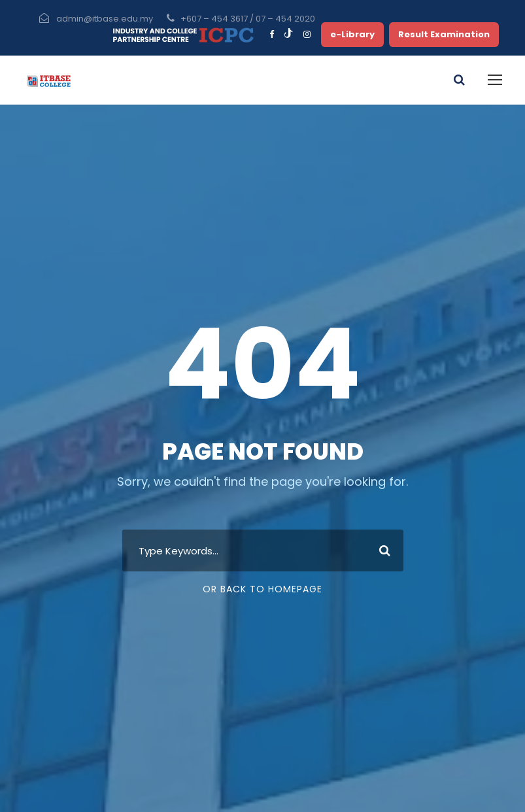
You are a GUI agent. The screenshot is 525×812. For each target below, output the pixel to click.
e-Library (352, 34)
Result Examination (444, 34)
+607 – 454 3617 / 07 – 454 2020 (248, 19)
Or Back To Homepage (262, 589)
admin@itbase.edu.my (105, 19)
